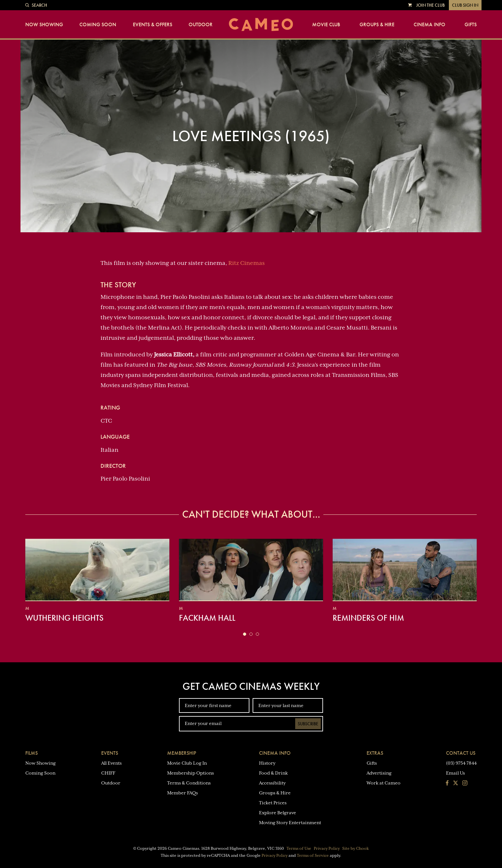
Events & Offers (153, 25)
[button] (245, 634)
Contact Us (461, 753)
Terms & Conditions (189, 783)
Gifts (471, 25)
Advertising (379, 773)
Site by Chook (356, 848)
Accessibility (272, 783)
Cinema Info (429, 25)
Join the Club (430, 5)
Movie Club (326, 25)
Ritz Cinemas (247, 263)
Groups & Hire (377, 25)
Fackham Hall (207, 618)
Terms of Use (299, 848)
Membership (182, 753)
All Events (111, 763)
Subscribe (308, 724)
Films (32, 753)
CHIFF (108, 773)
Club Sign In (465, 5)
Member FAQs (182, 793)
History (267, 763)
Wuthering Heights (64, 618)
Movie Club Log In (187, 763)
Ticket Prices (273, 803)
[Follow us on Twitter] (456, 784)
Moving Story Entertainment (290, 823)
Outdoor (201, 25)
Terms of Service (313, 856)
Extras (375, 753)
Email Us (455, 773)
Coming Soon (98, 25)
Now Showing (44, 25)
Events (110, 753)
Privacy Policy (327, 848)
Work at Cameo (384, 783)
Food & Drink (273, 773)
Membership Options (190, 773)
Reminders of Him (368, 618)
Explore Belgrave (278, 813)
